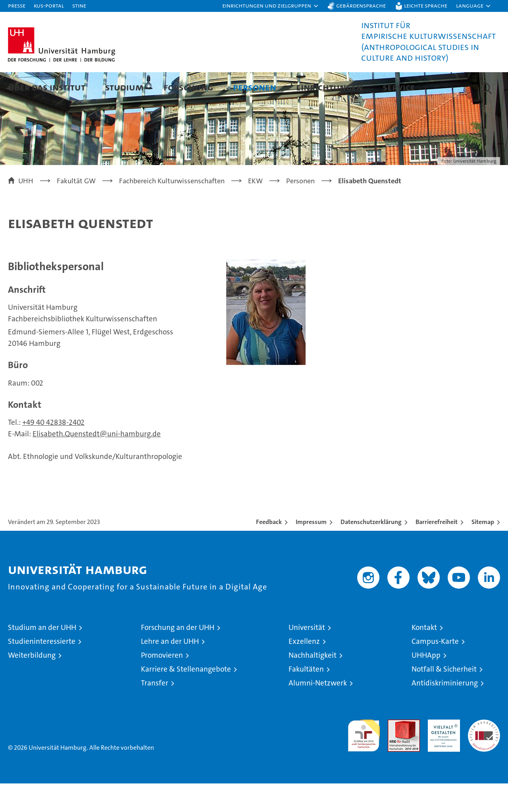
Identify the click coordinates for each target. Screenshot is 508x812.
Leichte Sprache (426, 5)
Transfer (155, 711)
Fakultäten (306, 698)
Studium (124, 87)
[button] (271, 6)
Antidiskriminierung (445, 711)
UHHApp (426, 684)
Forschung (188, 87)
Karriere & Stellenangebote (186, 698)
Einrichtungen (329, 87)
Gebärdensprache (361, 5)
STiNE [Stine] (79, 5)
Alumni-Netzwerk (318, 711)
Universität (307, 656)
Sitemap (483, 550)
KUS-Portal (49, 5)
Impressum (311, 550)
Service (399, 87)
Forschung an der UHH (178, 656)
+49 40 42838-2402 (53, 451)
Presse (17, 5)
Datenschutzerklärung (371, 550)
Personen (255, 87)
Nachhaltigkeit (313, 684)
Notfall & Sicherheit (444, 698)
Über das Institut (47, 87)
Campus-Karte (435, 670)
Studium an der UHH (42, 656)
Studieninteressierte (42, 670)
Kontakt (424, 656)
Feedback (269, 550)
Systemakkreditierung (484, 752)
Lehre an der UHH (170, 670)
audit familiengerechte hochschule (364, 761)
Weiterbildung (32, 684)
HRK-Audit (442, 752)
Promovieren (162, 684)
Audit (395, 752)
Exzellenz (304, 670)
